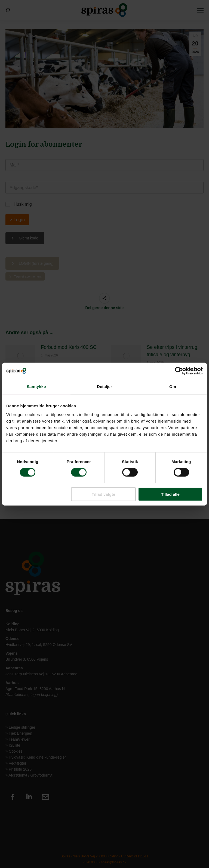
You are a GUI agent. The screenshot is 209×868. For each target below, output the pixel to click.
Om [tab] (173, 387)
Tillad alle (170, 494)
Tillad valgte (103, 494)
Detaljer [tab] (104, 387)
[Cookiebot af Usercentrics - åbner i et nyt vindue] (179, 371)
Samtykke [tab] (36, 387)
